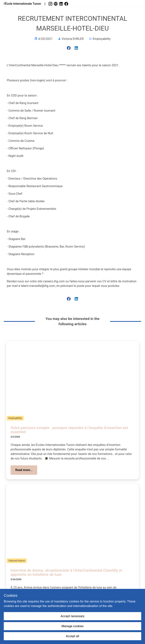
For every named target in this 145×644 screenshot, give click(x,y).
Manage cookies (72, 626)
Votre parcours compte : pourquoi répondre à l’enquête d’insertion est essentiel (69, 430)
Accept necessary (72, 616)
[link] (51, 4)
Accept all (72, 636)
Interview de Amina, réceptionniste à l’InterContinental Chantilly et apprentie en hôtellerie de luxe (66, 573)
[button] (24, 470)
